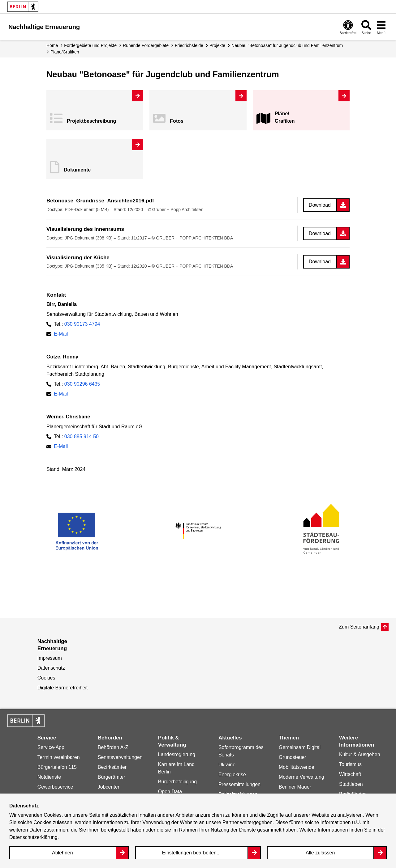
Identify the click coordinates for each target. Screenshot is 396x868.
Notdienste (49, 777)
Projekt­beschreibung (91, 121)
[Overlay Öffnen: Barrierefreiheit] (348, 27)
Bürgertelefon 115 (57, 767)
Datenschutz (51, 668)
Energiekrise (232, 775)
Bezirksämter (112, 767)
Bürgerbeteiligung (177, 782)
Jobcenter (109, 787)
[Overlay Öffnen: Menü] (381, 27)
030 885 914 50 (82, 436)
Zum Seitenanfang (359, 627)
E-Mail (61, 334)
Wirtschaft (350, 774)
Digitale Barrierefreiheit (63, 688)
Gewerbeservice (55, 787)
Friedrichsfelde (189, 45)
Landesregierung (177, 754)
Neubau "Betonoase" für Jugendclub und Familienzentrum (287, 45)
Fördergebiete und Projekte (90, 45)
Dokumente (77, 170)
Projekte (217, 45)
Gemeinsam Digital (300, 747)
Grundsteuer (293, 757)
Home (52, 45)
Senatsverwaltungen (120, 757)
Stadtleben (351, 784)
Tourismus (350, 764)
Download (320, 205)
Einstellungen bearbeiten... (191, 853)
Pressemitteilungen (239, 784)
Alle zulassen (320, 853)
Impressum (50, 658)
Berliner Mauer (295, 787)
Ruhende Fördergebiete (146, 45)
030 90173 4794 (82, 324)
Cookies (46, 678)
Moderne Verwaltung (301, 777)
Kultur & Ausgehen (360, 754)
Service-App (51, 747)
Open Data (170, 792)
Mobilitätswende (297, 767)
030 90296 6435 (82, 384)
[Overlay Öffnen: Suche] (366, 27)
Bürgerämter (112, 777)
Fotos (177, 121)
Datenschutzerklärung (33, 837)
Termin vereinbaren (59, 757)
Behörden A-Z (113, 747)
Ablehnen (62, 853)
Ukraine (227, 765)
